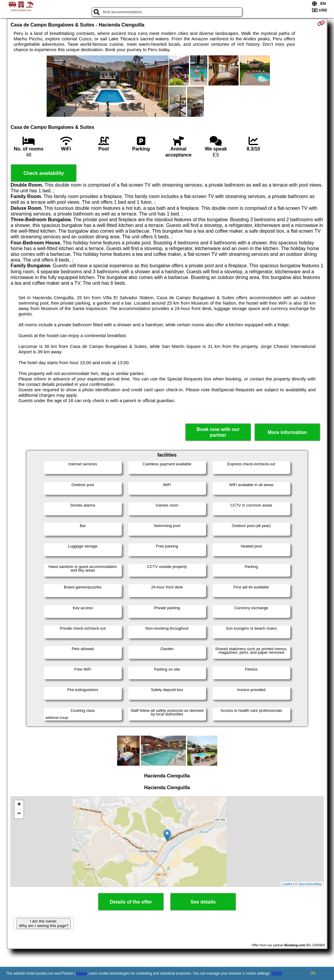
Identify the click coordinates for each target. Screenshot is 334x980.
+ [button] (19, 805)
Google (82, 973)
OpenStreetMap (310, 884)
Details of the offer (131, 902)
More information (287, 432)
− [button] (19, 814)
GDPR (277, 973)
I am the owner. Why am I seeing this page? (44, 923)
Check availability (44, 173)
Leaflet (287, 884)
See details (203, 902)
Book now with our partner (218, 432)
